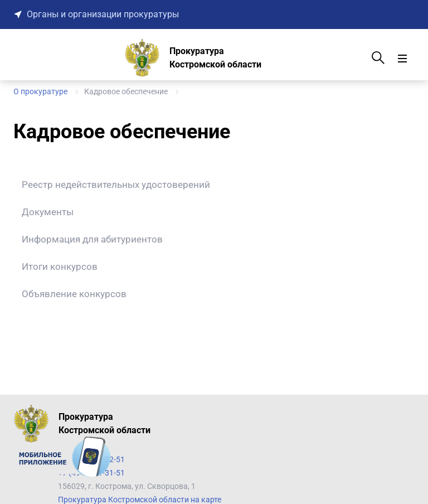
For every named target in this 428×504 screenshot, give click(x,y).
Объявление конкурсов (74, 294)
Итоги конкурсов (60, 266)
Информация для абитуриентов (92, 239)
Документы (48, 212)
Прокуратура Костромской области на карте (140, 500)
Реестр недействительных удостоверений (116, 185)
